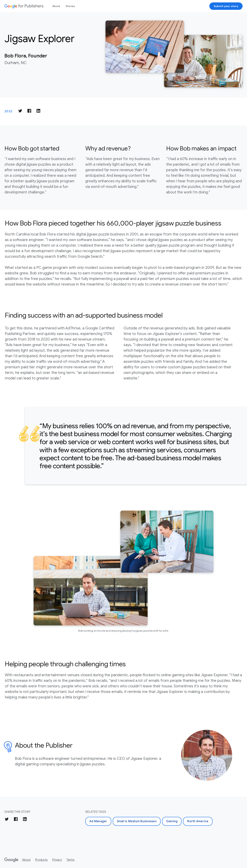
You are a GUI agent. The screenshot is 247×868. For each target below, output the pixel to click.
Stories (70, 6)
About (56, 6)
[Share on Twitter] (20, 111)
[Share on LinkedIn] (38, 111)
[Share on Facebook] (29, 111)
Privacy (57, 860)
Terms (70, 860)
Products (41, 860)
